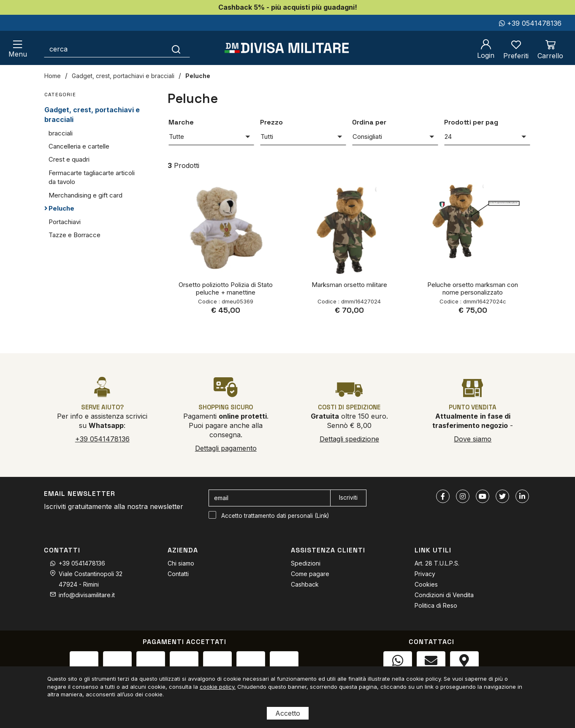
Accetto (288, 713)
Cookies (426, 584)
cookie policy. (218, 687)
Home (53, 76)
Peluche (198, 76)
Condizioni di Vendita (444, 595)
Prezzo (271, 122)
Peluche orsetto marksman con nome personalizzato (473, 288)
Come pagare (310, 574)
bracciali (61, 133)
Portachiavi (65, 222)
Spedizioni (306, 563)
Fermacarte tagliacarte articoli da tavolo (92, 177)
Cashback (305, 584)
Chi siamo (181, 563)
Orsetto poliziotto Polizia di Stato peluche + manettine (226, 288)
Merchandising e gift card (85, 195)
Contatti (178, 574)
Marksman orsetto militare (349, 285)
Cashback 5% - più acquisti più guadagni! (288, 7)
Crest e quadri (69, 159)
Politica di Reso (436, 605)
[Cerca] (176, 49)
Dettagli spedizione (349, 439)
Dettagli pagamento (226, 448)
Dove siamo (473, 439)
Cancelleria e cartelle (79, 146)
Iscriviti (348, 497)
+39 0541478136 (530, 23)
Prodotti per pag (471, 122)
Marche (181, 122)
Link (322, 516)
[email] (270, 498)
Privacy (425, 574)
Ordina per (369, 122)
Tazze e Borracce (75, 235)
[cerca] (103, 49)
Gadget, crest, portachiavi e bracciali (123, 76)
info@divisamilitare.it (87, 595)
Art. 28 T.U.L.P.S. (437, 563)
